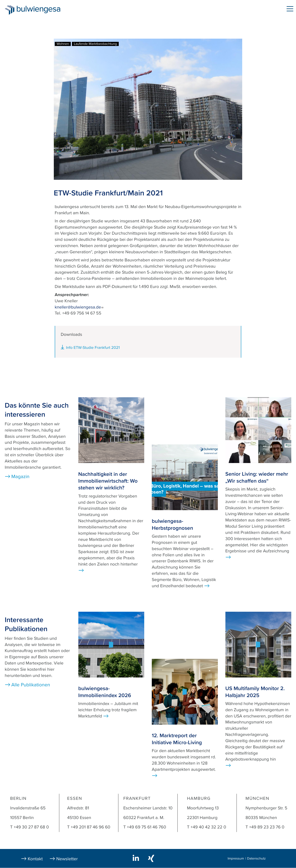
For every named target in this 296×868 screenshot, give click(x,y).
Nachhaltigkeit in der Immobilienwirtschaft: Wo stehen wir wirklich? (108, 481)
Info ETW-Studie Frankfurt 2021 (93, 348)
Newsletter (67, 859)
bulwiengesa (44, 10)
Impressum (236, 859)
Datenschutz (256, 859)
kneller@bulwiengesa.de (79, 307)
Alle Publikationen (31, 685)
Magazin (20, 477)
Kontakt (35, 859)
